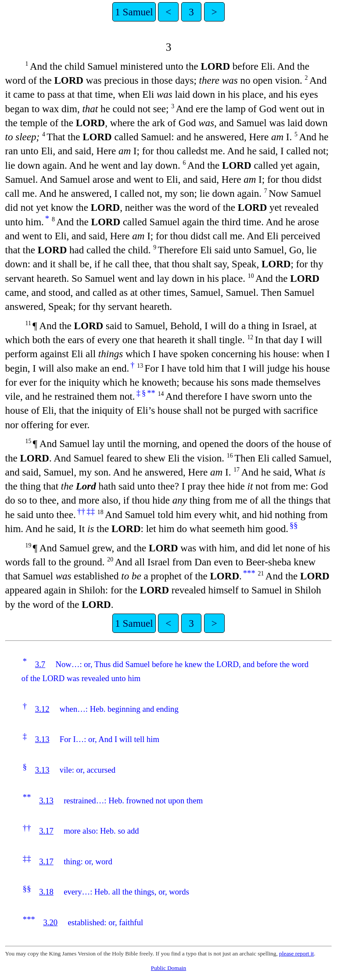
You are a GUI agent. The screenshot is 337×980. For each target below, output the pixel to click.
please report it (296, 953)
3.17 (46, 831)
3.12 (42, 709)
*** (249, 573)
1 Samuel (134, 12)
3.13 (42, 739)
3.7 (40, 664)
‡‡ (91, 511)
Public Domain (168, 968)
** (151, 393)
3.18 (46, 892)
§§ (294, 525)
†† (81, 511)
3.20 (50, 922)
